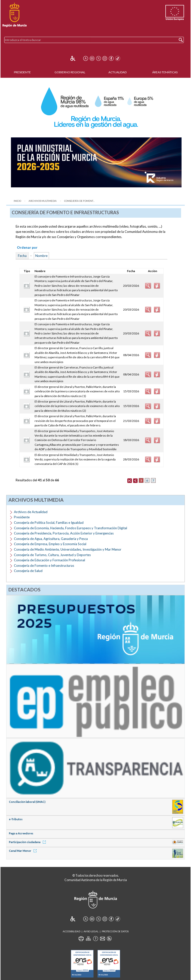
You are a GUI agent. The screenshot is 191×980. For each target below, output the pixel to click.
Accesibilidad (72, 931)
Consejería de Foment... (79, 201)
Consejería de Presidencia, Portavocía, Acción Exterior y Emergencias (64, 533)
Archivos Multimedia (43, 201)
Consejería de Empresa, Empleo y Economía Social (50, 544)
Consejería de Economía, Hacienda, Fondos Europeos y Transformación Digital (71, 528)
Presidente (22, 72)
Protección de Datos (115, 931)
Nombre (41, 256)
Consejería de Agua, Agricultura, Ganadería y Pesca (51, 539)
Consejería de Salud (28, 571)
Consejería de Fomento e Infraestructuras (44, 566)
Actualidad (118, 72)
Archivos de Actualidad (31, 512)
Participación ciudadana (28, 842)
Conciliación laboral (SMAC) (27, 802)
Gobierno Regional (70, 72)
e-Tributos (16, 819)
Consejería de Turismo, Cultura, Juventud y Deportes (52, 555)
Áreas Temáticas (165, 72)
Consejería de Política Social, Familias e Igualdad (49, 523)
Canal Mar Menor (24, 851)
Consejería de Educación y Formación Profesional (49, 560)
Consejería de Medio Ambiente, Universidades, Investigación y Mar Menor (68, 549)
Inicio (17, 201)
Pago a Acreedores (21, 833)
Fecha (22, 256)
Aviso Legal (91, 931)
